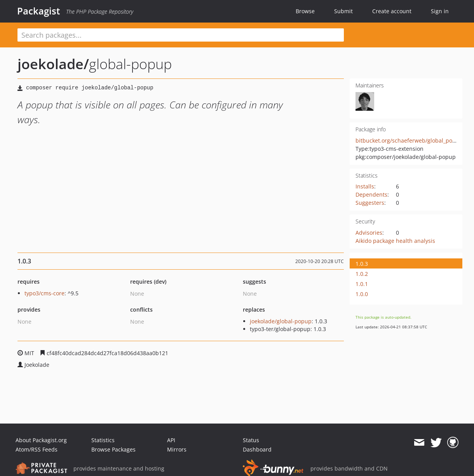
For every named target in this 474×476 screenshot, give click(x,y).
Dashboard (257, 449)
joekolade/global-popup (281, 321)
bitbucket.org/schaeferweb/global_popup (409, 140)
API (171, 440)
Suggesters (370, 203)
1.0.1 (362, 284)
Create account (392, 11)
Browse (305, 11)
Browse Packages (113, 449)
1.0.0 (362, 294)
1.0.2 (362, 274)
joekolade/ (53, 64)
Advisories (369, 233)
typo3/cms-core (44, 293)
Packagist (39, 11)
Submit (343, 11)
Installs (365, 186)
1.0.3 (362, 264)
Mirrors (177, 449)
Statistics (103, 440)
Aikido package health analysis (395, 241)
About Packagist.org (41, 440)
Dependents (371, 194)
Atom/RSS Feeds (37, 449)
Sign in (440, 11)
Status (251, 440)
